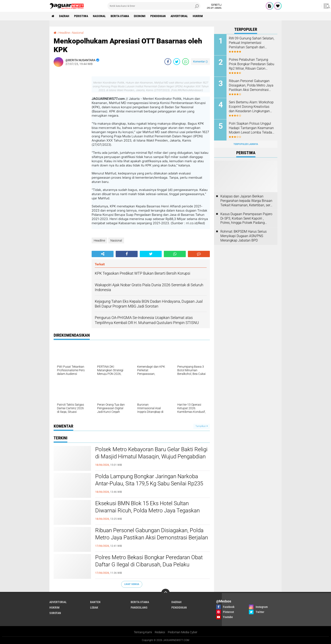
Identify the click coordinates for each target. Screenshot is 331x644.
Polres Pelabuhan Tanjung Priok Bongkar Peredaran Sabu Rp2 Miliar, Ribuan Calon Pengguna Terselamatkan (252, 64)
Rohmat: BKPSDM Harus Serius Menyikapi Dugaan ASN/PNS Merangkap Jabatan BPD (244, 236)
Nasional (99, 16)
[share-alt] (103, 254)
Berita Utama (120, 16)
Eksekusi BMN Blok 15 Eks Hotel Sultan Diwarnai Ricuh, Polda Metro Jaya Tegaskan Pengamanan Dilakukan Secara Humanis (147, 510)
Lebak (94, 608)
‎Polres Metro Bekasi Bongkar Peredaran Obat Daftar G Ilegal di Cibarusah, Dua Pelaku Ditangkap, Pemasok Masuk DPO (149, 564)
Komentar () (200, 61)
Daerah (64, 16)
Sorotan (55, 613)
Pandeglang (139, 608)
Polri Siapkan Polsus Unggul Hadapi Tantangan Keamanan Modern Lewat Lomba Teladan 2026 (251, 128)
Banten (95, 602)
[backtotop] (165, 593)
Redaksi (160, 632)
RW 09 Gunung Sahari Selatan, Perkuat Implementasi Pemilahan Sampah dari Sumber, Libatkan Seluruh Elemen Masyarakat (252, 43)
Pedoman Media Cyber (183, 632)
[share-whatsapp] (186, 62)
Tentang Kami (143, 632)
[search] (154, 6)
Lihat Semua (132, 584)
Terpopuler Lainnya (246, 144)
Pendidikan (158, 16)
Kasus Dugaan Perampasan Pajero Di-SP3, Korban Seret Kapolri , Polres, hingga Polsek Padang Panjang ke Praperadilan (246, 219)
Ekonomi (140, 16)
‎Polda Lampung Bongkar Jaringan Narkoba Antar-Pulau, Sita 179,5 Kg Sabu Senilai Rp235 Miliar (149, 483)
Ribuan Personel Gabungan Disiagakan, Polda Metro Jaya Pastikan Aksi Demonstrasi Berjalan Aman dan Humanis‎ (152, 537)
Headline (99, 240)
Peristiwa (81, 16)
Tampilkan (202, 426)
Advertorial (179, 16)
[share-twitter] (177, 62)
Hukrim (198, 16)
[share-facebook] (168, 62)
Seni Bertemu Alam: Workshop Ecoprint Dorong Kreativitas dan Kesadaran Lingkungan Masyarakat (251, 107)
